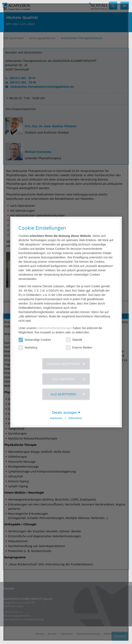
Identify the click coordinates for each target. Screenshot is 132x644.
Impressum (56, 418)
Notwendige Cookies (35, 340)
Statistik (74, 340)
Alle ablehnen (64, 379)
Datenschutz (75, 418)
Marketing (28, 347)
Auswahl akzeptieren (64, 364)
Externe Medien (79, 347)
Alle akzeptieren (63, 394)
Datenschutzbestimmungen (55, 328)
